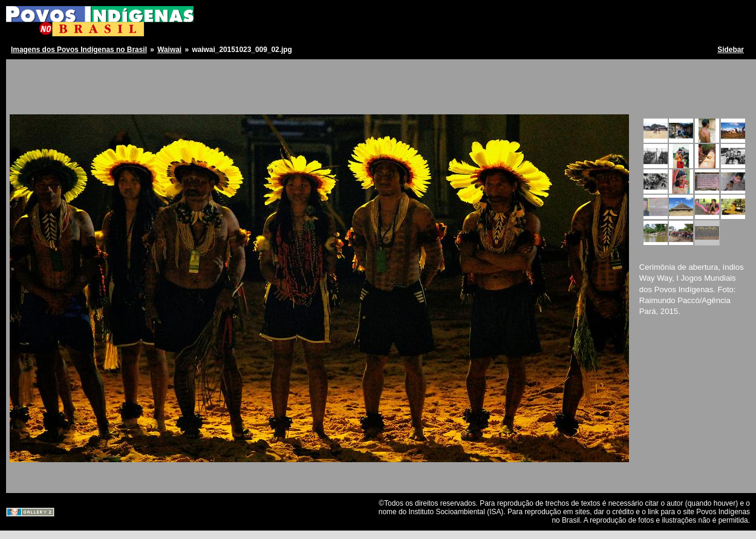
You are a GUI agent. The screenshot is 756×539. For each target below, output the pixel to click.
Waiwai (169, 50)
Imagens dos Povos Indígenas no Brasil (79, 50)
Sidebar (731, 50)
